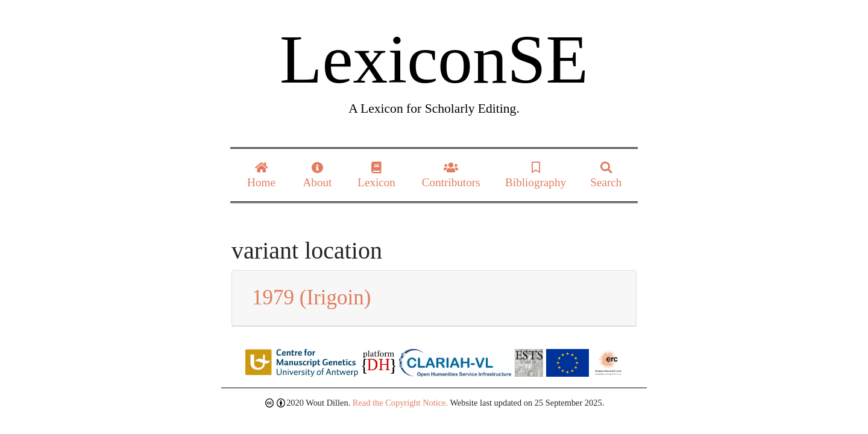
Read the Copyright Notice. (400, 403)
